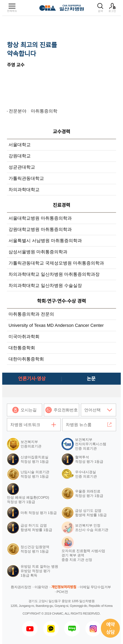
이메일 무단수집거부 (95, 587)
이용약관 (41, 587)
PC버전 (62, 592)
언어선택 (92, 410)
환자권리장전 (21, 587)
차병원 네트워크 (25, 425)
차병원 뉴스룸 (79, 425)
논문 (91, 379)
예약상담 (110, 628)
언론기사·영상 (32, 379)
